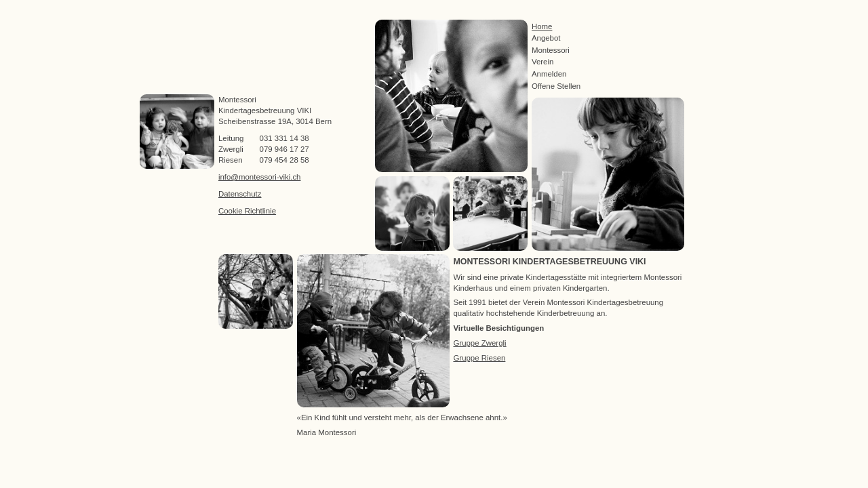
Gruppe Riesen (479, 358)
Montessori (551, 50)
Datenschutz (240, 194)
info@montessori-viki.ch (260, 177)
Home (542, 26)
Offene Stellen (556, 86)
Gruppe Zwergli (479, 343)
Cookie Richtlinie (247, 211)
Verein (542, 62)
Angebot (546, 38)
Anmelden (549, 74)
